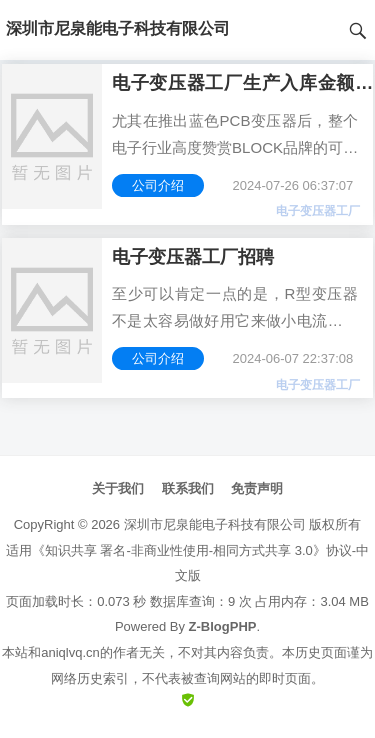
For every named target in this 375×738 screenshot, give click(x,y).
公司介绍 (158, 185)
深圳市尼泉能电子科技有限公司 (215, 524)
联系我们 (188, 488)
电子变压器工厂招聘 (193, 257)
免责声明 (257, 488)
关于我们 (118, 488)
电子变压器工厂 (318, 211)
